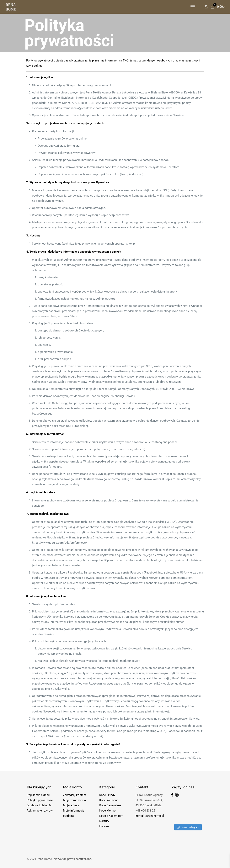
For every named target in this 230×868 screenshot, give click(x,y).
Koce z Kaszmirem (111, 816)
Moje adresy (71, 805)
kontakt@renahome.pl (150, 816)
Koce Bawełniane (110, 805)
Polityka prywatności (40, 800)
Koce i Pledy (107, 795)
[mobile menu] (193, 7)
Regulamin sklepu (38, 795)
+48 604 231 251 (146, 811)
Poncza (104, 826)
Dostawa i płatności (40, 805)
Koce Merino (107, 811)
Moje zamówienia (74, 800)
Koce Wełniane (109, 800)
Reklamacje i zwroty (40, 811)
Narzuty (104, 821)
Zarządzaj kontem (75, 795)
